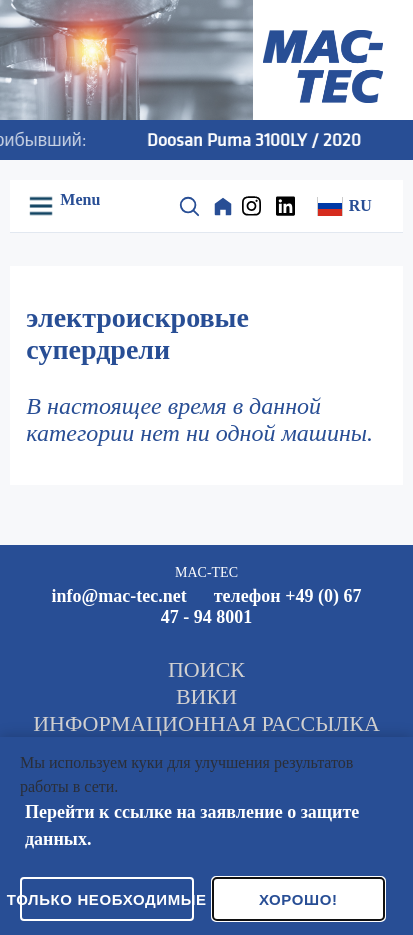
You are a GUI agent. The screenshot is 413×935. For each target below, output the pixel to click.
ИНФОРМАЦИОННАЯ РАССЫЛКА (206, 723)
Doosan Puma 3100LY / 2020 (267, 139)
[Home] (223, 206)
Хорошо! (298, 899)
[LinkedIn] (291, 206)
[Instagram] (257, 206)
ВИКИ (206, 696)
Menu (78, 199)
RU (344, 206)
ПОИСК (206, 669)
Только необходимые (107, 899)
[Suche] (189, 206)
